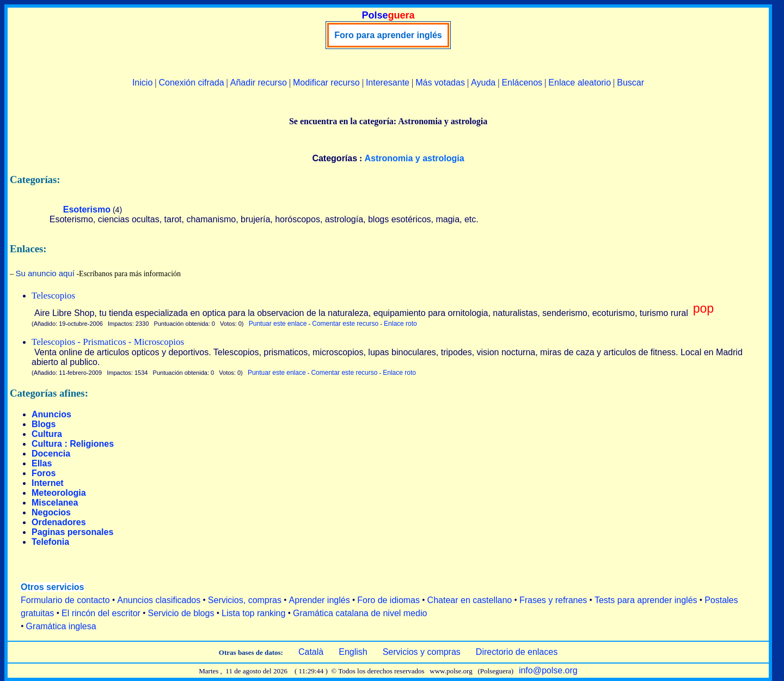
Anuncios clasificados (159, 600)
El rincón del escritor (101, 613)
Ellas (42, 463)
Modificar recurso (326, 83)
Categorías (335, 158)
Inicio (142, 83)
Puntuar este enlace (278, 324)
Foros (44, 473)
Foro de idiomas (388, 600)
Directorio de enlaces (517, 652)
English (353, 652)
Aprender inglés (320, 600)
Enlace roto (400, 324)
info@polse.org (548, 670)
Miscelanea (55, 503)
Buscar (630, 83)
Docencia (51, 454)
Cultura (47, 434)
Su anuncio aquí (45, 273)
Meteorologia (59, 493)
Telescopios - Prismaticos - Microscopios (108, 342)
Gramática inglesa (61, 626)
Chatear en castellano (470, 600)
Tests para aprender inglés (646, 600)
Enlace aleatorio (580, 83)
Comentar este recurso (345, 324)
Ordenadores (59, 522)
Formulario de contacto (65, 600)
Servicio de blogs (181, 613)
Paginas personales (72, 532)
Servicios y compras (422, 652)
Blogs (44, 424)
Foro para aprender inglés (388, 35)
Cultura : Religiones (73, 444)
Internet (48, 483)
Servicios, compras (245, 600)
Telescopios (53, 296)
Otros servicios (53, 587)
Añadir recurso (259, 83)
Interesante (388, 83)
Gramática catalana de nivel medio (360, 613)
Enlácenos (522, 83)
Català (311, 652)
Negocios (51, 512)
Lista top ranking (253, 613)
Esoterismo (87, 209)
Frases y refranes (553, 600)
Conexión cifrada (191, 83)
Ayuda (483, 83)
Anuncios (51, 414)
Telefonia (50, 542)
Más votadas (440, 83)
